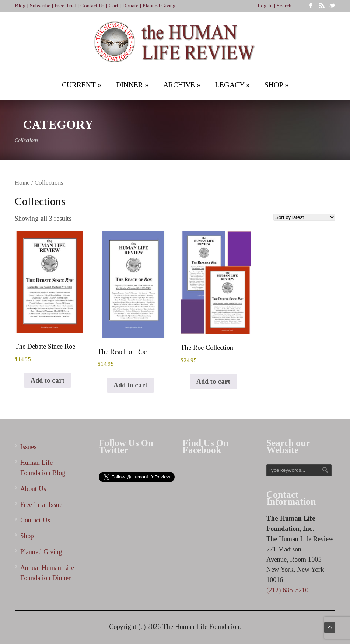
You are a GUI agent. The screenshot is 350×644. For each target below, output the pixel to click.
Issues (28, 447)
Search (284, 6)
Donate (130, 6)
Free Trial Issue (41, 505)
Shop (27, 536)
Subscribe (40, 6)
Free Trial (65, 6)
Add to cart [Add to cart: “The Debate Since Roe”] (48, 380)
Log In (265, 6)
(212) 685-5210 (287, 590)
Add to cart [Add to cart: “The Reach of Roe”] (130, 385)
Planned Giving (159, 6)
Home (22, 183)
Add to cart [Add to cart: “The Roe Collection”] (213, 382)
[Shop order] (304, 217)
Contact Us (92, 6)
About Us (33, 489)
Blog (20, 6)
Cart (113, 6)
